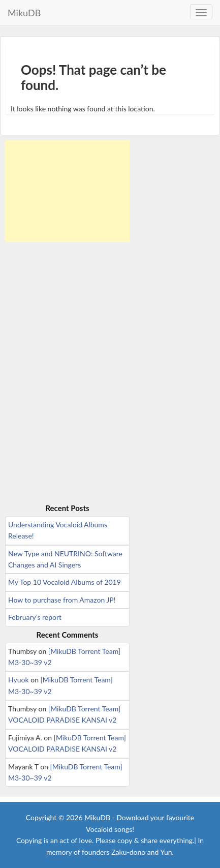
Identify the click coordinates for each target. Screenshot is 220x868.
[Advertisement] (67, 191)
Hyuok (19, 680)
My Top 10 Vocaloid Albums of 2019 (65, 582)
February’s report (35, 617)
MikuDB (24, 13)
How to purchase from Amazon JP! (62, 600)
